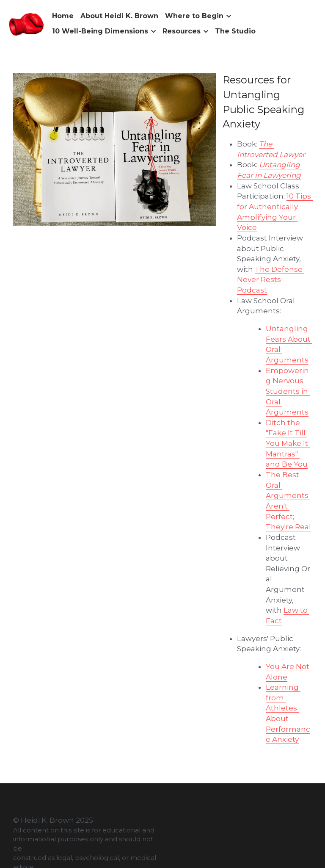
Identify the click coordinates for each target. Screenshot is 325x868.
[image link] (27, 23)
